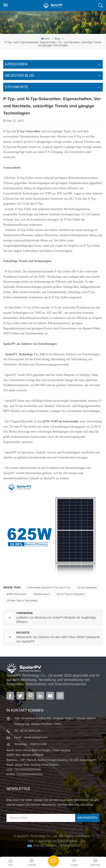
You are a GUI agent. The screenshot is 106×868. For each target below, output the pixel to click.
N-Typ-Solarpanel (88, 588)
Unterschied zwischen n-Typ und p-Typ (49, 588)
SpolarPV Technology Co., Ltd (25, 354)
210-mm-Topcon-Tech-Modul (22, 601)
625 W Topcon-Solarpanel (71, 594)
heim (45, 39)
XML (31, 841)
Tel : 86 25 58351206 (27, 731)
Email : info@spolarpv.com (31, 737)
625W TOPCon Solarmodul (60, 421)
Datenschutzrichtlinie (58, 841)
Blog (57, 39)
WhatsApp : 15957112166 (31, 744)
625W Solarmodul (16, 594)
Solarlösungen (41, 594)
